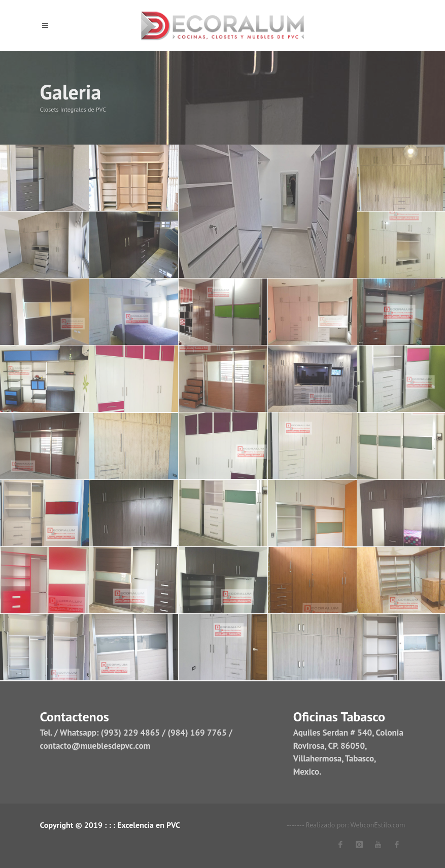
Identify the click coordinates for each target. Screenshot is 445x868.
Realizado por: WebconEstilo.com (356, 825)
